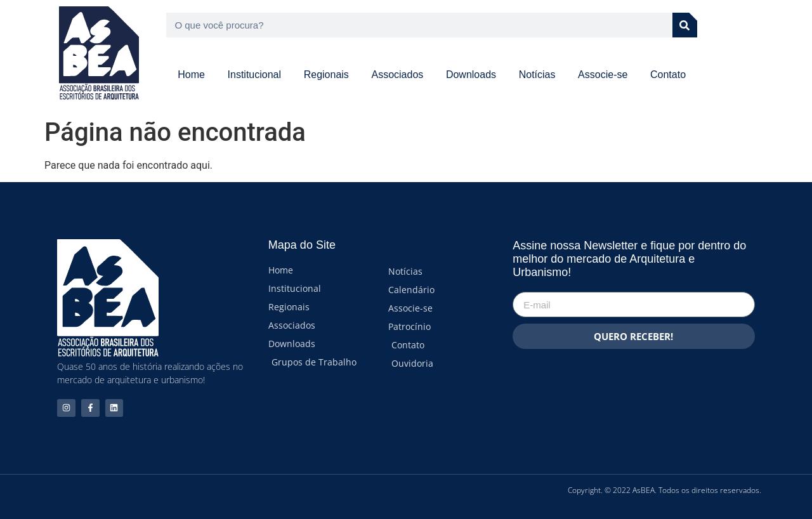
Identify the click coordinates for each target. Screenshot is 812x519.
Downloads (471, 75)
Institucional (255, 75)
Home (191, 75)
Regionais (326, 75)
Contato (668, 75)
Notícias (537, 75)
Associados (397, 75)
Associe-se (603, 75)
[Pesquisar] (685, 25)
